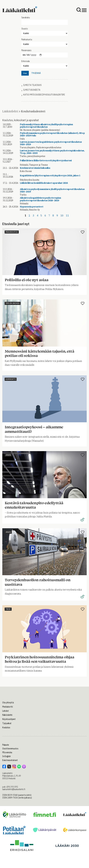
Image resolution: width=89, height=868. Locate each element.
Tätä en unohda (13, 303)
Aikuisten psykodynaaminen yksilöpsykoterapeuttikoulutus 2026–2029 (52, 190)
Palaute (6, 745)
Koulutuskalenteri (33, 111)
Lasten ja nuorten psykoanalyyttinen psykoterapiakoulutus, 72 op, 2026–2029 (52, 152)
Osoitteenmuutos (10, 749)
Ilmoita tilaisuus (32, 85)
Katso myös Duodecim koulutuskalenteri (44, 95)
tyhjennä (36, 73)
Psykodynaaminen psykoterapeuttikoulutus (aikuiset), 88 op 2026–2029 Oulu (52, 134)
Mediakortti (8, 707)
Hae (25, 73)
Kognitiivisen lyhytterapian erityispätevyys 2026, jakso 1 (50, 176)
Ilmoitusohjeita (32, 90)
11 (67, 215)
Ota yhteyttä (8, 703)
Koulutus (6, 727)
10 (62, 215)
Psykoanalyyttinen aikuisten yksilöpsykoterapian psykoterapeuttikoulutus (46, 126)
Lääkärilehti (10, 111)
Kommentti (11, 379)
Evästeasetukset (10, 760)
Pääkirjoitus (12, 232)
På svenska (7, 752)
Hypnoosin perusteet (32, 207)
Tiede (8, 609)
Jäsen (8, 455)
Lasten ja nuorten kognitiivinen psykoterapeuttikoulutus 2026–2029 (51, 143)
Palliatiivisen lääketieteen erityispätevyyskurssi (46, 160)
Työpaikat (7, 723)
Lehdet (5, 711)
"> (45, 44)
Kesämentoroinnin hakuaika (35, 168)
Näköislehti (7, 715)
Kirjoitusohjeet (9, 719)
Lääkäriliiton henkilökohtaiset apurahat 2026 (44, 183)
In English (7, 756)
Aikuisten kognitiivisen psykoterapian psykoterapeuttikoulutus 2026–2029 (40, 199)
